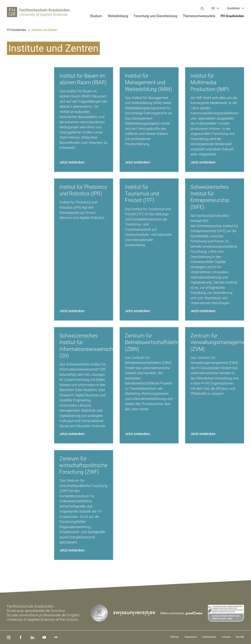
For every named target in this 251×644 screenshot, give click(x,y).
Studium (96, 16)
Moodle (240, 637)
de (213, 8)
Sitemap (175, 637)
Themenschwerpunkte (199, 16)
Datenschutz (209, 637)
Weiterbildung (118, 16)
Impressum (191, 637)
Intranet (226, 637)
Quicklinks (233, 8)
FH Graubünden (232, 16)
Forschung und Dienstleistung (156, 16)
